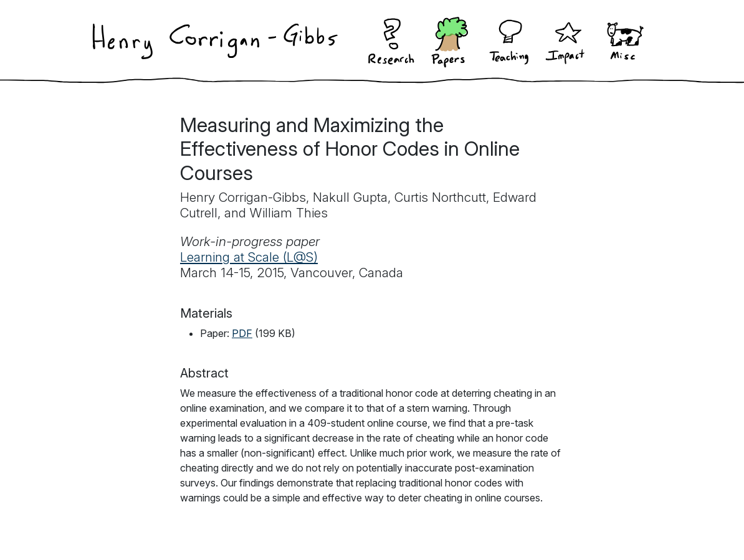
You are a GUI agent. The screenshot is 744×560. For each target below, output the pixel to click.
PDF (242, 333)
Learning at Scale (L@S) (249, 257)
